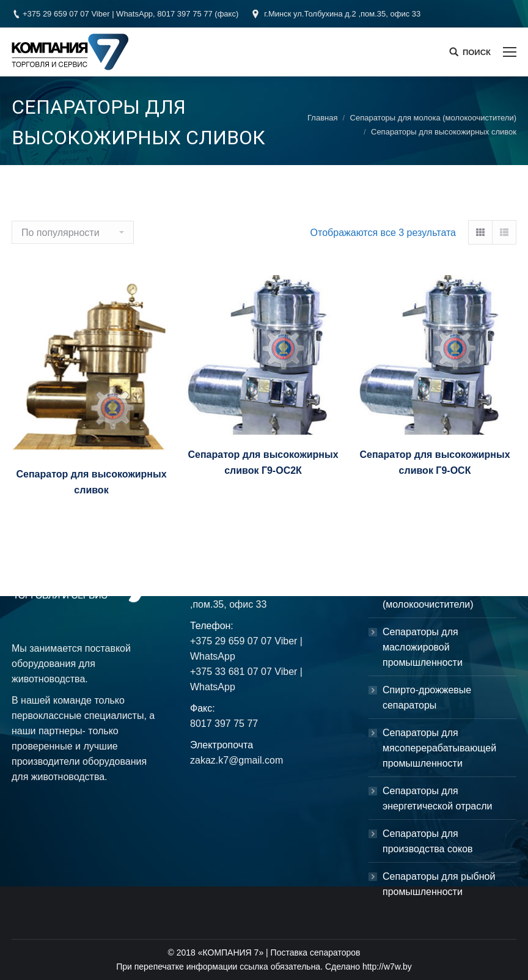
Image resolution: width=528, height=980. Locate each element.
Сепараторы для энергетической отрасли (438, 798)
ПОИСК (477, 52)
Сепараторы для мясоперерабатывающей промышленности (439, 748)
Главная (322, 118)
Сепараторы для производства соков (428, 841)
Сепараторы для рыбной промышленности (439, 884)
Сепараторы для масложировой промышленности (423, 647)
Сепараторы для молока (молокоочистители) (433, 118)
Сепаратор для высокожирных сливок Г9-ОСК (435, 462)
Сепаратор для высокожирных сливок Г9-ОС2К (263, 462)
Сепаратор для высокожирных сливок (91, 482)
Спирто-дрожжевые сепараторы (427, 698)
